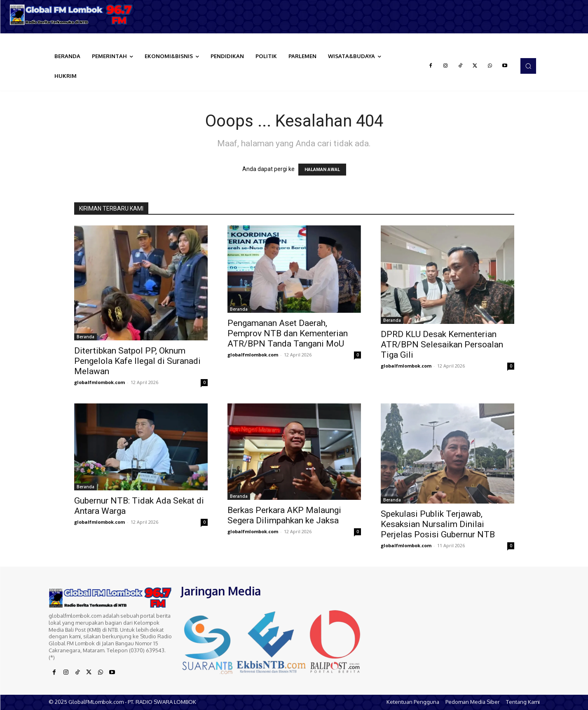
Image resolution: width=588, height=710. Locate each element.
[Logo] (74, 15)
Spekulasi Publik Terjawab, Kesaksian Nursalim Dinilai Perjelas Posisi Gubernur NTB (438, 524)
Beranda (86, 337)
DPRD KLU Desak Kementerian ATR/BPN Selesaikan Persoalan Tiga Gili (442, 344)
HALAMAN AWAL (322, 170)
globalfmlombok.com (100, 382)
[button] (528, 66)
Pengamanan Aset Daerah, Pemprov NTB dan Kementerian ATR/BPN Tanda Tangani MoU (288, 333)
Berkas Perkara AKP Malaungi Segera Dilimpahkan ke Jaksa (284, 515)
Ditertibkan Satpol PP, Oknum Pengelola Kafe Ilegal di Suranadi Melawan (137, 361)
